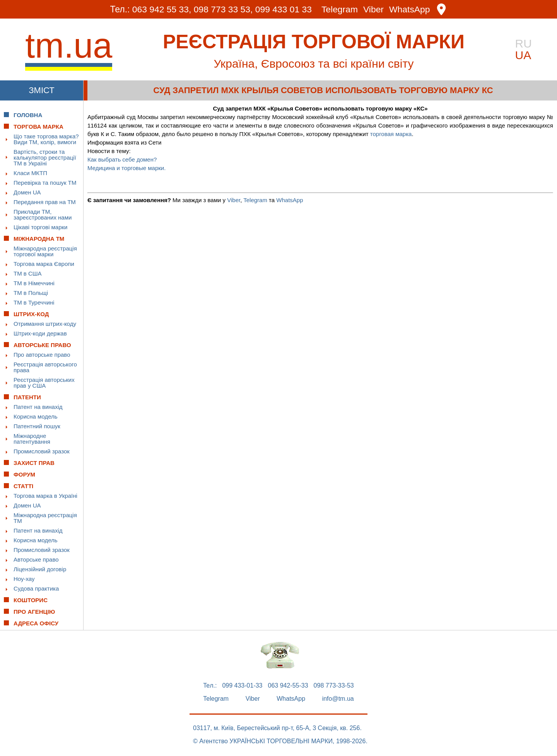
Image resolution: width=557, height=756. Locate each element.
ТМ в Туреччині (34, 302)
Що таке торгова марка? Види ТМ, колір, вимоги (46, 139)
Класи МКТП (30, 173)
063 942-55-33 (288, 686)
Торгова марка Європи (44, 264)
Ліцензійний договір (40, 569)
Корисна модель (36, 416)
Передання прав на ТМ (45, 202)
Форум (24, 474)
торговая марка (391, 134)
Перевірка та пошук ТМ (45, 183)
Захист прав (34, 463)
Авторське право (36, 559)
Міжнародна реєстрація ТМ (45, 518)
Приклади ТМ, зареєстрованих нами (43, 215)
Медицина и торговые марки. (126, 168)
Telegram (340, 9)
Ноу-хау (24, 579)
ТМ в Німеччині (34, 283)
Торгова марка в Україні (45, 496)
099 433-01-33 (242, 686)
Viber (374, 9)
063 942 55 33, (161, 9)
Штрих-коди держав (40, 333)
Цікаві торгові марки (40, 227)
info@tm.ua (338, 699)
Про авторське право (42, 355)
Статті (23, 486)
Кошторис (31, 600)
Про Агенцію (34, 612)
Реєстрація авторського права (45, 367)
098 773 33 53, (223, 9)
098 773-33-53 (334, 686)
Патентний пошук (37, 426)
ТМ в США (28, 273)
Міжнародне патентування (32, 439)
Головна (28, 115)
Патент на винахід (38, 407)
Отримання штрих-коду (45, 324)
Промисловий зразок (42, 451)
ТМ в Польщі (31, 293)
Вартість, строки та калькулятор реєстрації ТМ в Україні (45, 157)
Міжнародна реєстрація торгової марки (45, 251)
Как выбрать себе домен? (122, 159)
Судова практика (36, 588)
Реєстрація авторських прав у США (44, 383)
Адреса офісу (36, 623)
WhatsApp (410, 9)
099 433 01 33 (284, 9)
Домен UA (27, 192)
